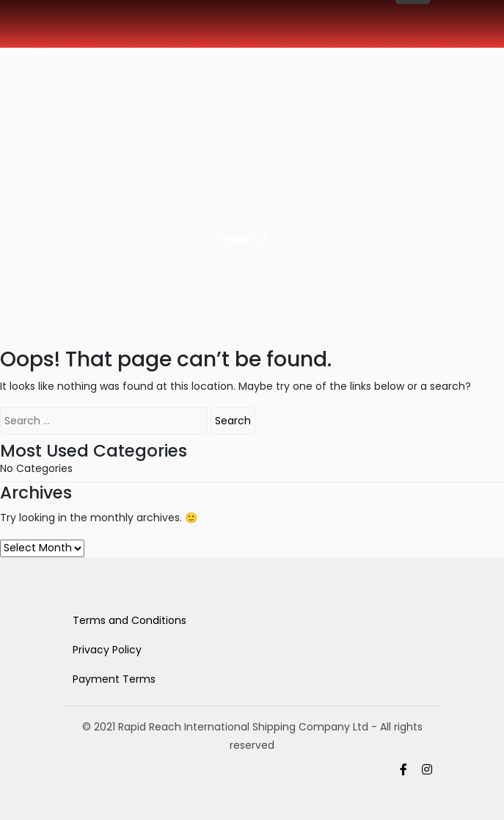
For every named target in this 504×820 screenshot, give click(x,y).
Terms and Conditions (129, 620)
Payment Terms (114, 679)
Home (236, 239)
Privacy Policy (107, 650)
